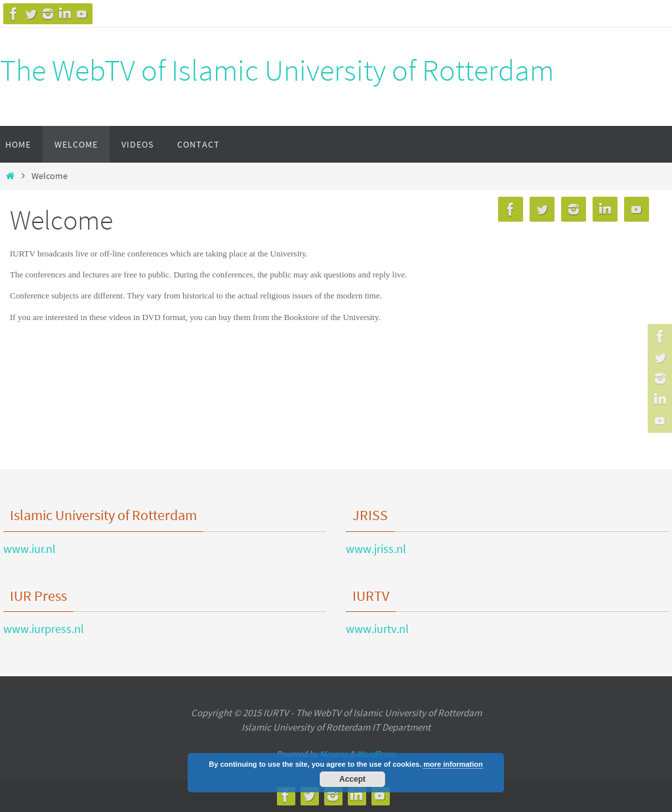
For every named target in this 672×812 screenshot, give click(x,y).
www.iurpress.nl (44, 629)
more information (453, 764)
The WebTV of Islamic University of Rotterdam (277, 70)
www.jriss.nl (376, 549)
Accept (352, 779)
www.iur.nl (30, 549)
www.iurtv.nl (377, 629)
